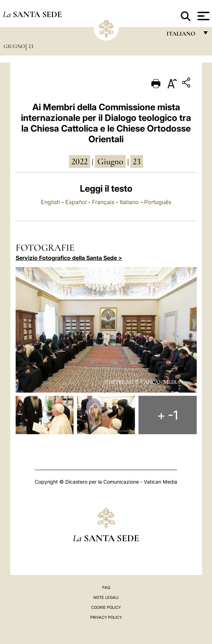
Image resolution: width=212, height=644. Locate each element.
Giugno (14, 46)
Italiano (129, 202)
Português (158, 202)
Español (76, 202)
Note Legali (106, 597)
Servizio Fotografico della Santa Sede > (69, 258)
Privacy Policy (106, 617)
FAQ (106, 587)
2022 (80, 161)
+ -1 (168, 415)
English (50, 202)
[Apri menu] (203, 16)
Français (103, 202)
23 (31, 46)
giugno (110, 161)
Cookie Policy (106, 607)
